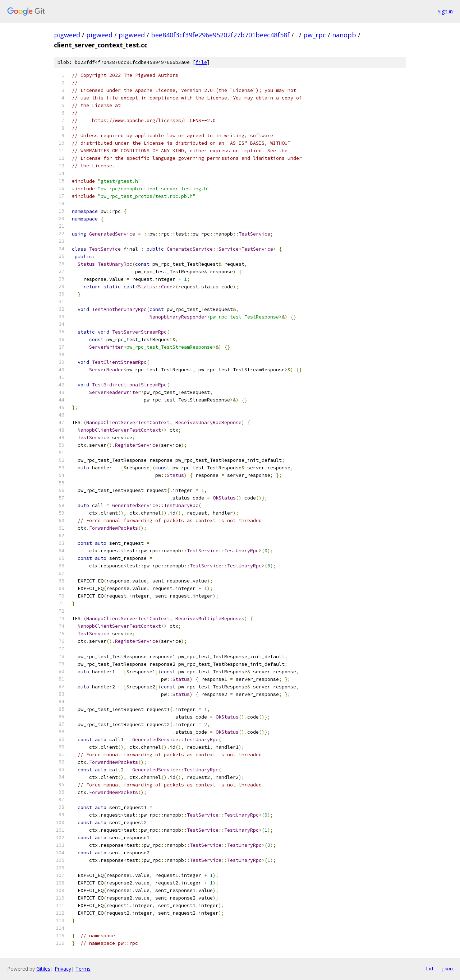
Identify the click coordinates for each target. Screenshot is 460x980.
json (447, 969)
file (201, 62)
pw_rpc (315, 35)
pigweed (67, 35)
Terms (83, 969)
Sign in (445, 11)
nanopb (344, 35)
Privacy (63, 969)
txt (430, 969)
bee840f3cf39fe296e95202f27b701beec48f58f (220, 35)
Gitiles (43, 969)
